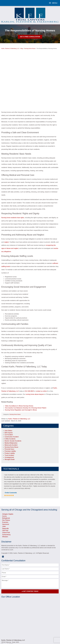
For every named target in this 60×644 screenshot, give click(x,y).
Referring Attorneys (49, 631)
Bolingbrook (6, 493)
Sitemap (34, 633)
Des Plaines (6, 495)
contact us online (41, 366)
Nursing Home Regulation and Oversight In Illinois (21, 385)
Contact (41, 631)
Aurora (4, 491)
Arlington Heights (8, 489)
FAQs (36, 631)
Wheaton (5, 512)
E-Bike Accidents (10, 414)
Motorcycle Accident (11, 420)
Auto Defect (8, 406)
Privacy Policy (27, 633)
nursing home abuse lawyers (35, 369)
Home (7, 631)
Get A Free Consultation (30, 37)
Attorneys (11, 631)
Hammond (6, 499)
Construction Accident (12, 412)
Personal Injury (9, 424)
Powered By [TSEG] (30, 637)
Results (25, 631)
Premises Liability (10, 426)
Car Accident (9, 410)
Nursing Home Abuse (15, 389)
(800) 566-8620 (13, 623)
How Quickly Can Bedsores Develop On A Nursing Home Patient (26, 383)
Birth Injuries (9, 408)
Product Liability (10, 428)
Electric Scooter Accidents (13, 416)
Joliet (4, 501)
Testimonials (18, 631)
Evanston (5, 497)
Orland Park (6, 508)
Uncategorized (9, 432)
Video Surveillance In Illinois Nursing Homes (19, 381)
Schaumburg (6, 510)
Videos (29, 631)
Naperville (5, 503)
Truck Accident (9, 430)
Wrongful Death (10, 434)
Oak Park (5, 505)
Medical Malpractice (11, 418)
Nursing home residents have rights (13, 193)
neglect (6, 217)
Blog (33, 631)
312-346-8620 (29, 366)
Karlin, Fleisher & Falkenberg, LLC (19, 394)
